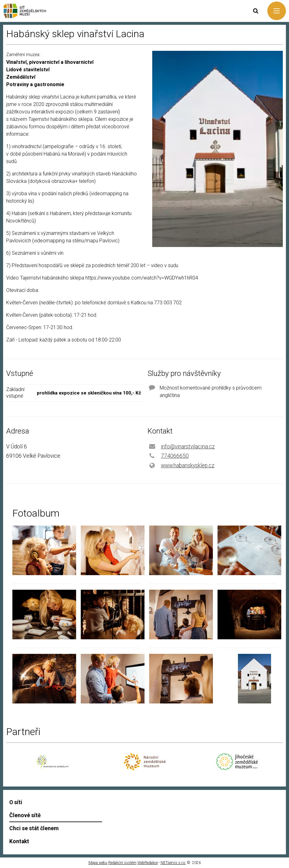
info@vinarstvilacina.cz (188, 447)
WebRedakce (148, 863)
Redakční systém (122, 863)
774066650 (175, 456)
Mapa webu (98, 863)
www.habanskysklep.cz (188, 465)
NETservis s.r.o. (173, 863)
